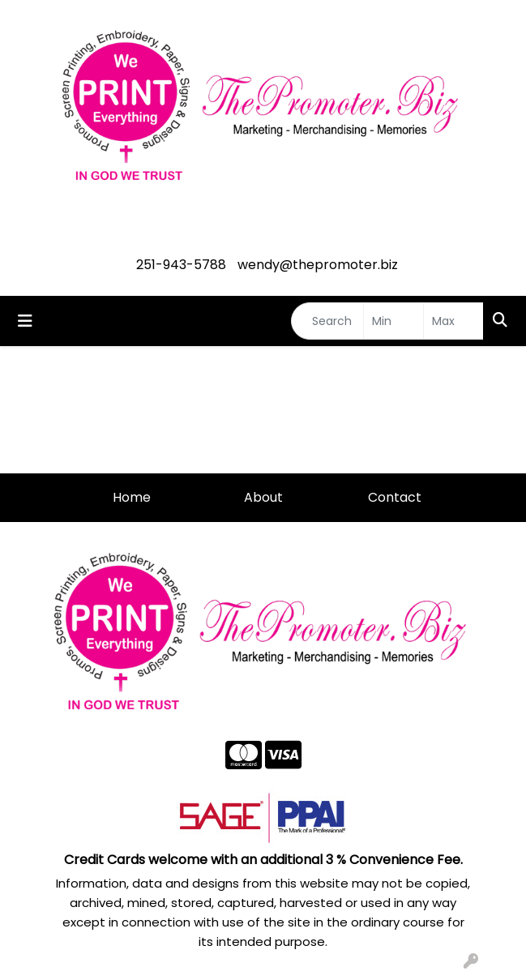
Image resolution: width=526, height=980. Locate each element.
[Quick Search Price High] (453, 321)
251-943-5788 (181, 265)
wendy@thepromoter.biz (318, 265)
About (263, 497)
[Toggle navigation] (25, 321)
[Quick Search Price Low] (393, 321)
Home (132, 497)
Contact (395, 497)
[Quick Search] (327, 321)
